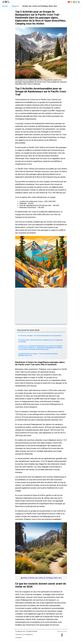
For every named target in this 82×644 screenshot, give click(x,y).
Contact (19, 638)
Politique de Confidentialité (26, 631)
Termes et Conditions (24, 634)
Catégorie (15, 6)
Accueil (5, 6)
